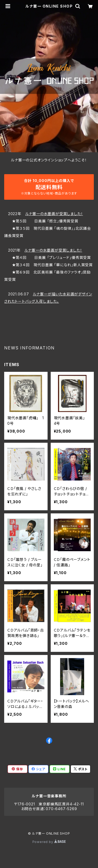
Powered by (49, 842)
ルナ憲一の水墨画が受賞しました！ (54, 214)
